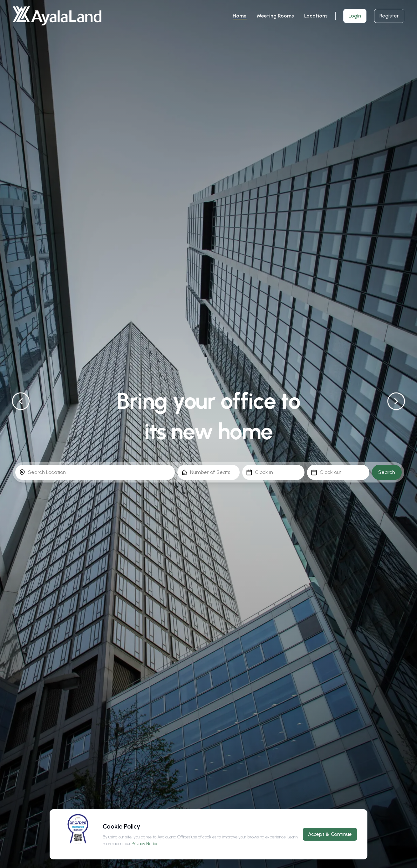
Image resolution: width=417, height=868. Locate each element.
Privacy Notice (145, 844)
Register (389, 16)
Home (240, 16)
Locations (316, 16)
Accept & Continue (330, 834)
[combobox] (95, 472)
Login (355, 16)
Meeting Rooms (275, 16)
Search (387, 472)
